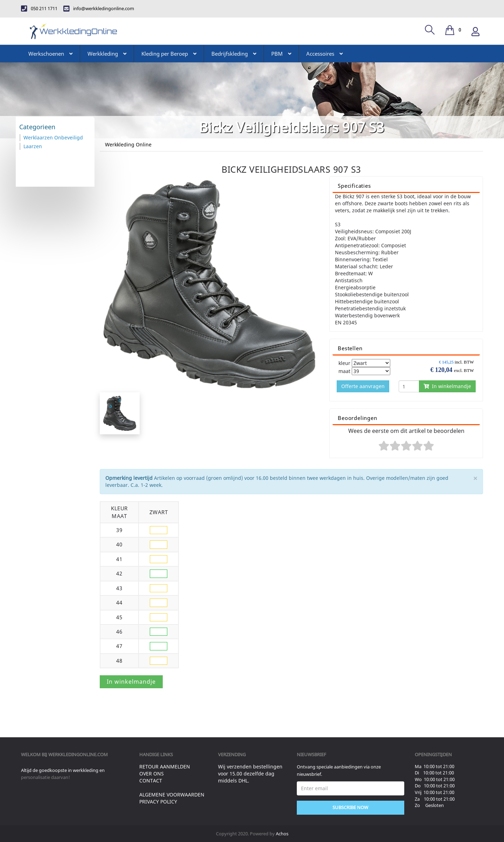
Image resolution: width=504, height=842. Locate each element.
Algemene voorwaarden (172, 795)
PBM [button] (281, 54)
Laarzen (33, 146)
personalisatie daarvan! (45, 777)
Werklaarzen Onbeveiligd (53, 137)
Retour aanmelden (165, 767)
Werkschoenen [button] (50, 54)
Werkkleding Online (128, 144)
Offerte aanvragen (363, 386)
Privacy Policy (158, 802)
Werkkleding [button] (107, 54)
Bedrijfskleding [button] (234, 54)
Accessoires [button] (324, 54)
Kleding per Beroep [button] (169, 54)
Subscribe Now (350, 807)
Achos (282, 834)
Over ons (152, 774)
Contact (151, 781)
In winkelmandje (447, 386)
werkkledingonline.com (78, 754)
